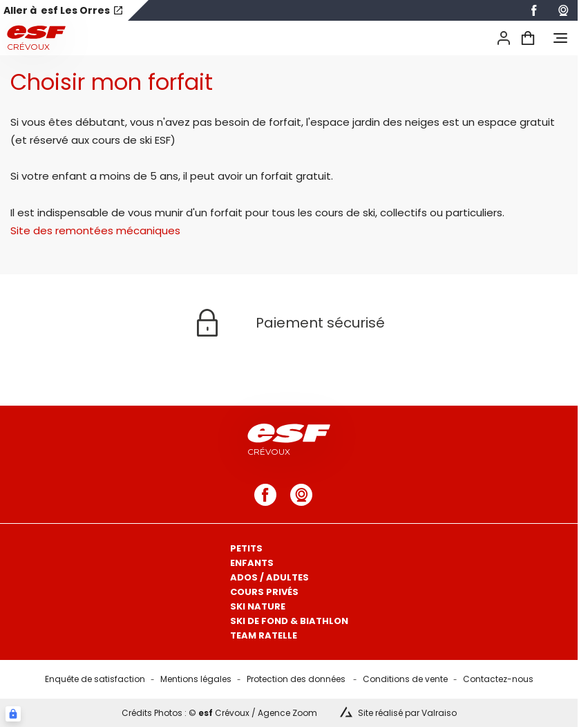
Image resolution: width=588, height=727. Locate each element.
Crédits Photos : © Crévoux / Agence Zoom (219, 713)
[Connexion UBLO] (13, 714)
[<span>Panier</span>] (528, 38)
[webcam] (563, 10)
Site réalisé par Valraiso (407, 713)
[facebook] (534, 10)
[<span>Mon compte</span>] (504, 38)
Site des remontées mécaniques (95, 230)
